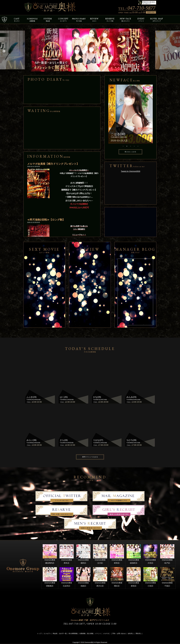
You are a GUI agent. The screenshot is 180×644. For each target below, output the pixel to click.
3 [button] (131, 146)
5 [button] (138, 146)
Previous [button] (4, 51)
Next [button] (176, 51)
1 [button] (123, 146)
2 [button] (127, 146)
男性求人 (139, 634)
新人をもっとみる (130, 152)
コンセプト (47, 634)
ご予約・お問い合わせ (118, 634)
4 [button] (134, 146)
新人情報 (90, 634)
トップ (39, 634)
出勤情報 (82, 634)
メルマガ (106, 634)
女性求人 (131, 634)
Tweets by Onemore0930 (131, 171)
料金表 (55, 634)
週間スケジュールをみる (90, 457)
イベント (98, 634)
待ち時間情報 (73, 634)
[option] (90, 50)
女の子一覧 (63, 634)
